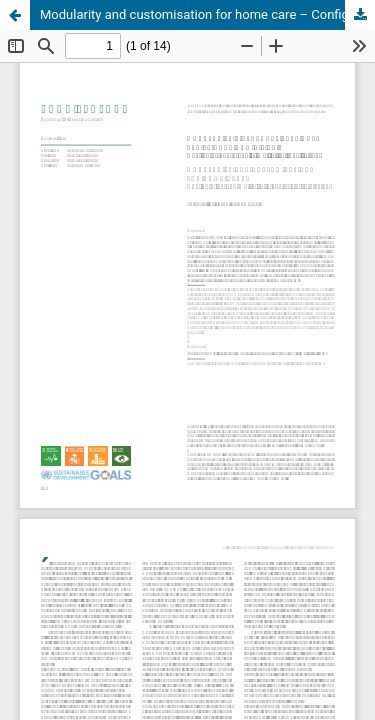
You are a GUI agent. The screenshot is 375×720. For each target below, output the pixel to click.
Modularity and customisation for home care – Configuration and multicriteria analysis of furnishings (207, 14)
